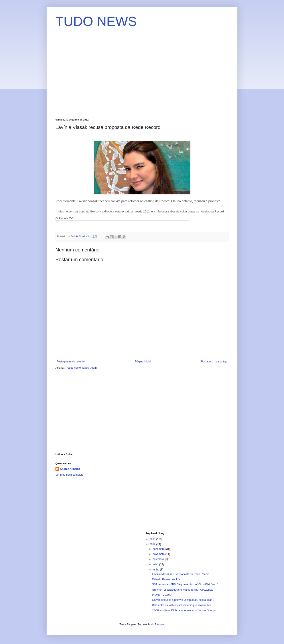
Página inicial (143, 362)
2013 (153, 539)
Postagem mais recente (71, 362)
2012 (153, 544)
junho (156, 570)
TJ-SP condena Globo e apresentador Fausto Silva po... (185, 610)
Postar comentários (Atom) (82, 368)
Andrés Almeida (70, 469)
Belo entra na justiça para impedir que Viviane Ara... (183, 605)
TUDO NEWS (96, 21)
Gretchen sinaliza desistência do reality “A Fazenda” (183, 590)
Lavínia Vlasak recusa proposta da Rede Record (181, 574)
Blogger (159, 625)
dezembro (159, 549)
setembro (159, 559)
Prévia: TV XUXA (162, 595)
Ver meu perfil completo (69, 475)
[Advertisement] (93, 80)
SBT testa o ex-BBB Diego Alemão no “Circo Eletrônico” (185, 584)
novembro (159, 554)
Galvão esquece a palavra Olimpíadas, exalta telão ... (184, 600)
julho (156, 564)
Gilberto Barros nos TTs (166, 579)
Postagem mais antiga (214, 362)
